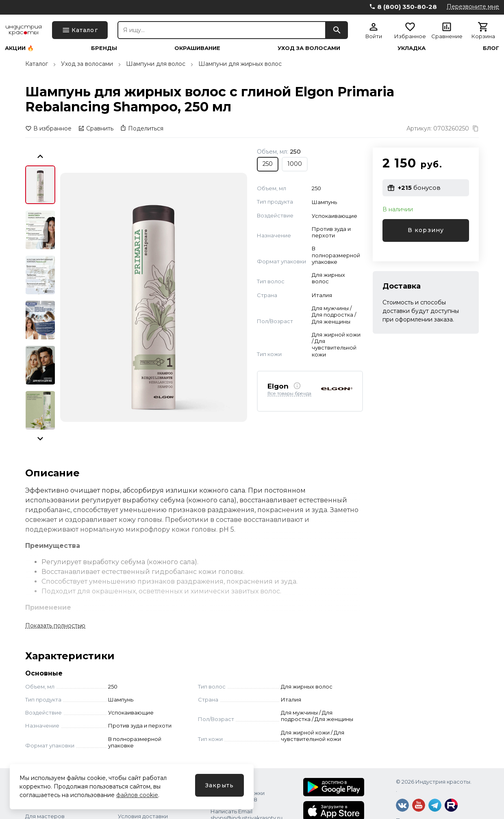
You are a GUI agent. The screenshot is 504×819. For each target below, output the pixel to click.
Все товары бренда (289, 394)
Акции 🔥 (19, 48)
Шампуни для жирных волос (240, 64)
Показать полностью (55, 626)
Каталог (37, 64)
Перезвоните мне (473, 7)
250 (268, 164)
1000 (295, 164)
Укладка (412, 48)
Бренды (104, 48)
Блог (491, 48)
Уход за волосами (309, 48)
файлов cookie (137, 795)
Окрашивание (197, 48)
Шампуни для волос (156, 64)
